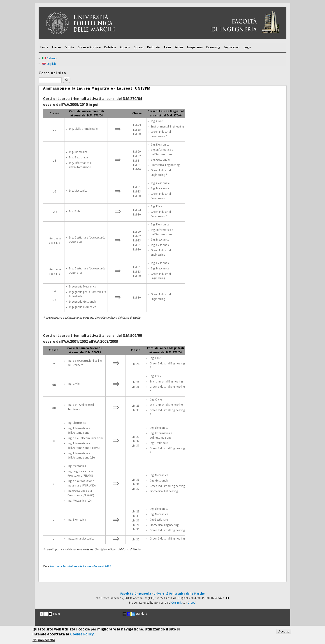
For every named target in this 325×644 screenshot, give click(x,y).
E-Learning (213, 47)
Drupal (192, 603)
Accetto (284, 633)
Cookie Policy (82, 636)
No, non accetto (44, 642)
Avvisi (167, 47)
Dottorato (154, 47)
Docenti (139, 47)
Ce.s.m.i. (176, 603)
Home (44, 47)
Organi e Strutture (89, 47)
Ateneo (56, 47)
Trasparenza (195, 47)
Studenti (125, 47)
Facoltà (69, 47)
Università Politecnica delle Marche (179, 594)
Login (247, 47)
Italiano (49, 58)
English (49, 64)
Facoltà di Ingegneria (136, 594)
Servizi (179, 47)
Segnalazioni (232, 47)
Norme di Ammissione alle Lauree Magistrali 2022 (80, 566)
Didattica (110, 47)
